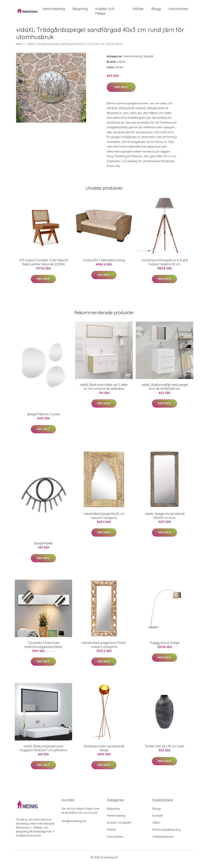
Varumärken (178, 11)
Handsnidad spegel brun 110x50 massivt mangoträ (104, 649)
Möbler (138, 11)
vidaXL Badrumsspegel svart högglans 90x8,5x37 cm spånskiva (43, 752)
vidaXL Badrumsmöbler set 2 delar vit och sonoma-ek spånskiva (104, 391)
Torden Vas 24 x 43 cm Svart (165, 750)
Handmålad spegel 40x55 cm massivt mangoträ (104, 520)
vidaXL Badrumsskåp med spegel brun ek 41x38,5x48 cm (164, 391)
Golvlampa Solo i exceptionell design (104, 752)
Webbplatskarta (163, 841)
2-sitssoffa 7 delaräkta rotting (104, 264)
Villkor (156, 827)
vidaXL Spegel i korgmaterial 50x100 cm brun (165, 520)
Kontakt (158, 820)
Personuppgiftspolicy (166, 834)
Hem (19, 48)
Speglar (148, 60)
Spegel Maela (43, 548)
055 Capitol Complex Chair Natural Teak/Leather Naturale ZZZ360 (43, 266)
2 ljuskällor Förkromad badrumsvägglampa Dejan (43, 649)
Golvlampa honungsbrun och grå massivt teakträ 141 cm (165, 266)
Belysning (80, 11)
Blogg (156, 11)
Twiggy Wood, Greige (165, 647)
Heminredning (54, 11)
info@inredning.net (74, 825)
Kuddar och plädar (105, 13)
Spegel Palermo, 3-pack (43, 419)
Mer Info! (121, 91)
